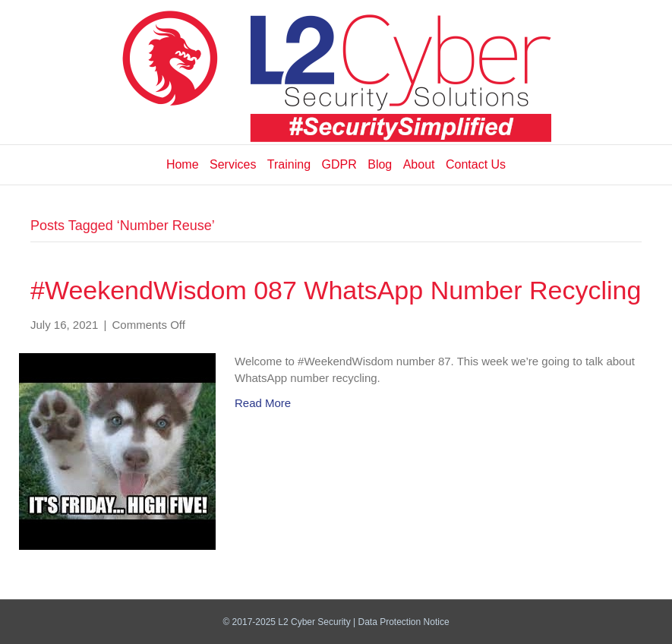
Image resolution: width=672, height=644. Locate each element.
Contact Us (476, 164)
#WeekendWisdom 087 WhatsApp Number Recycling (336, 290)
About (419, 164)
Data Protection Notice (404, 622)
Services (233, 164)
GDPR (339, 164)
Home (183, 164)
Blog (380, 164)
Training (289, 164)
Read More (263, 403)
